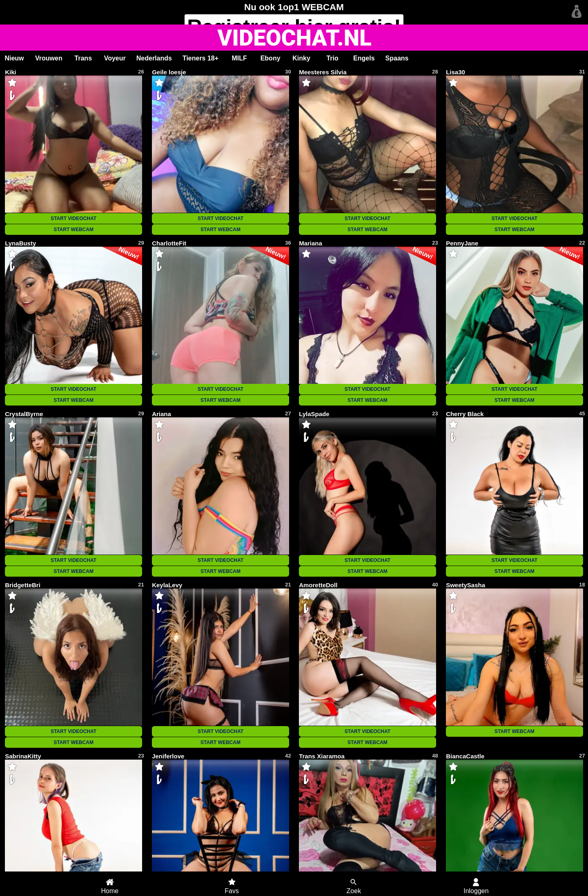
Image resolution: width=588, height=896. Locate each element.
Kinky (301, 58)
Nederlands (154, 58)
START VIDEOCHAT (73, 218)
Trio (332, 58)
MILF (239, 58)
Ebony (271, 58)
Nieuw (14, 58)
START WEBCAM (73, 230)
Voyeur (115, 58)
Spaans (397, 58)
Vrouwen (49, 58)
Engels (364, 58)
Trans (83, 58)
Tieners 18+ (200, 58)
